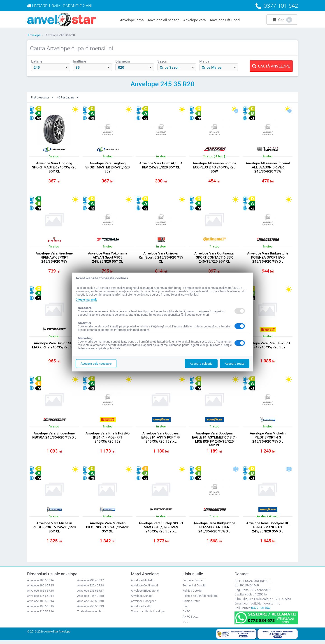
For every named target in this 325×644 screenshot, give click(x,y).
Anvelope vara (195, 20)
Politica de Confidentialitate (200, 600)
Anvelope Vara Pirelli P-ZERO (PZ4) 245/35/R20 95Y (268, 347)
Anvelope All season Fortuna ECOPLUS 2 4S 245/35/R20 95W (214, 168)
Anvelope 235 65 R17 (91, 594)
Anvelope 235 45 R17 (91, 584)
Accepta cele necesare (96, 364)
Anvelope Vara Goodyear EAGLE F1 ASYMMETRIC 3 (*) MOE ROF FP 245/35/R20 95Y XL (214, 442)
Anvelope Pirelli (141, 610)
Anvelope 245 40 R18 (91, 600)
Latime (37, 61)
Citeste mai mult (87, 299)
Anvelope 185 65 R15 (40, 594)
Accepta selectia (201, 364)
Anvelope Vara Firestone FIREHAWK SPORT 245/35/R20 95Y (54, 258)
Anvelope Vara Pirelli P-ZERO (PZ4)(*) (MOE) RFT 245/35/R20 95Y (108, 440)
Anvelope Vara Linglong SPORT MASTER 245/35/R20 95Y (108, 168)
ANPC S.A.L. (190, 620)
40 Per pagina (70, 98)
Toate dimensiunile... (90, 615)
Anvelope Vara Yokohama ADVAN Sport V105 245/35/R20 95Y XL (108, 258)
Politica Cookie (192, 594)
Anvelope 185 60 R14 (40, 605)
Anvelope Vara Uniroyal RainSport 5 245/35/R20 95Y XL (161, 258)
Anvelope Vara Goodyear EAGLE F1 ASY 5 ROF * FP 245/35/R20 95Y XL (161, 440)
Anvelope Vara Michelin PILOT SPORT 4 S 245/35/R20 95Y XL (268, 440)
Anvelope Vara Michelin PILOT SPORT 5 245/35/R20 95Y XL (54, 531)
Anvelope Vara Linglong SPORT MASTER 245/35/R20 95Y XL (54, 168)
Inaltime (80, 61)
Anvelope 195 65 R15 (40, 589)
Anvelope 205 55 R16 (40, 584)
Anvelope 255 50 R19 (91, 610)
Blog (185, 610)
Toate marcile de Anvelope (148, 615)
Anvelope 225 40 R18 (91, 589)
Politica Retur (191, 605)
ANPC (186, 615)
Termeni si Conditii (194, 589)
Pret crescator (43, 98)
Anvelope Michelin (143, 584)
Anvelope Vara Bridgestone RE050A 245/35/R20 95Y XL (54, 438)
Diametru (123, 61)
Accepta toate (235, 364)
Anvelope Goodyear (143, 605)
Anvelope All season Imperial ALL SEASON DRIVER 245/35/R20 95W (268, 168)
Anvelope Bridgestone (145, 594)
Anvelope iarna (132, 20)
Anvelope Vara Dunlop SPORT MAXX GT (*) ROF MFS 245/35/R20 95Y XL (161, 531)
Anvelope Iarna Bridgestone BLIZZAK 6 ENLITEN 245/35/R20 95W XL (214, 531)
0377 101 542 (261, 612)
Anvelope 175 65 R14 (40, 600)
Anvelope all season (164, 20)
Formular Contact (194, 584)
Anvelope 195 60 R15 (40, 610)
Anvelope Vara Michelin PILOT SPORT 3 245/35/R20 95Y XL (108, 531)
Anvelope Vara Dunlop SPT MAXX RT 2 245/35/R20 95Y (54, 347)
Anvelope (34, 35)
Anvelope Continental (144, 589)
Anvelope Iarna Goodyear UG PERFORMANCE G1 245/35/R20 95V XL (268, 531)
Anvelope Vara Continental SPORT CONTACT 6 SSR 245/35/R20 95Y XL (214, 258)
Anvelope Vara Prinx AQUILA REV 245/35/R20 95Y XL (161, 166)
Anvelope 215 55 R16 (40, 615)
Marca (204, 61)
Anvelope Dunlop (142, 600)
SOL (185, 626)
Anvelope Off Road (225, 20)
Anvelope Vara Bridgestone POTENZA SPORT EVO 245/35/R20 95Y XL (268, 258)
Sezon (162, 61)
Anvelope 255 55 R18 (91, 605)
